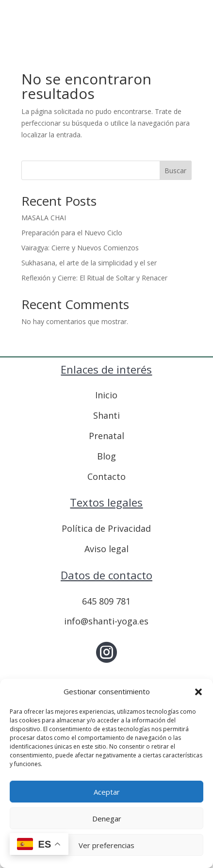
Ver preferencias (106, 845)
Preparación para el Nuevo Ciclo (72, 233)
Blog (106, 456)
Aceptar (107, 792)
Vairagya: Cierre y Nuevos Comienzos (80, 248)
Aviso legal (106, 549)
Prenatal (106, 436)
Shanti (106, 415)
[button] (198, 692)
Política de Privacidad (106, 528)
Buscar (175, 171)
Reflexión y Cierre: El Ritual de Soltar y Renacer (94, 278)
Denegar (107, 819)
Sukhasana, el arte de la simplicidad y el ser (89, 263)
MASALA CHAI (44, 218)
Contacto (106, 476)
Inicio (106, 395)
